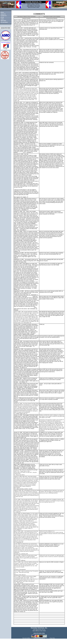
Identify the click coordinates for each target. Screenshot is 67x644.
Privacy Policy (52, 638)
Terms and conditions (26, 638)
